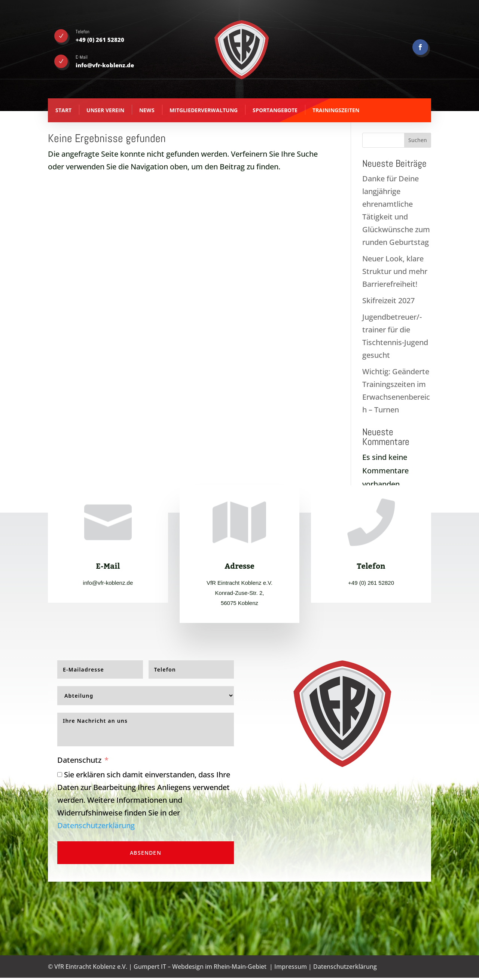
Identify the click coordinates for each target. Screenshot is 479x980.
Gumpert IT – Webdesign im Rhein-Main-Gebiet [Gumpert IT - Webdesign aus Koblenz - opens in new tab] (200, 967)
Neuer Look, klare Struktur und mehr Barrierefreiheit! (395, 271)
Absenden (146, 853)
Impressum (291, 967)
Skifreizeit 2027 (388, 300)
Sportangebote (275, 110)
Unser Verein (105, 110)
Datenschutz (79, 760)
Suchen (418, 140)
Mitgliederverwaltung (204, 110)
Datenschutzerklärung (96, 825)
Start (63, 110)
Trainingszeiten (336, 110)
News (147, 110)
